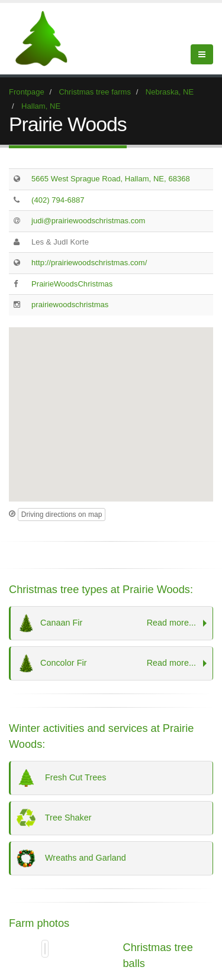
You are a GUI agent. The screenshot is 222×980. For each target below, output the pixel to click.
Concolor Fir (109, 663)
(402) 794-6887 (58, 200)
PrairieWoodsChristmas (72, 284)
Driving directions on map (62, 515)
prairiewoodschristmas (70, 305)
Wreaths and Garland (71, 858)
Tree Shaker (54, 818)
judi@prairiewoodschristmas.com (88, 221)
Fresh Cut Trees (61, 778)
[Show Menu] (202, 54)
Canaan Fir (109, 623)
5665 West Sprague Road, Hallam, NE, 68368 (111, 179)
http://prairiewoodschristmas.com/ (89, 263)
